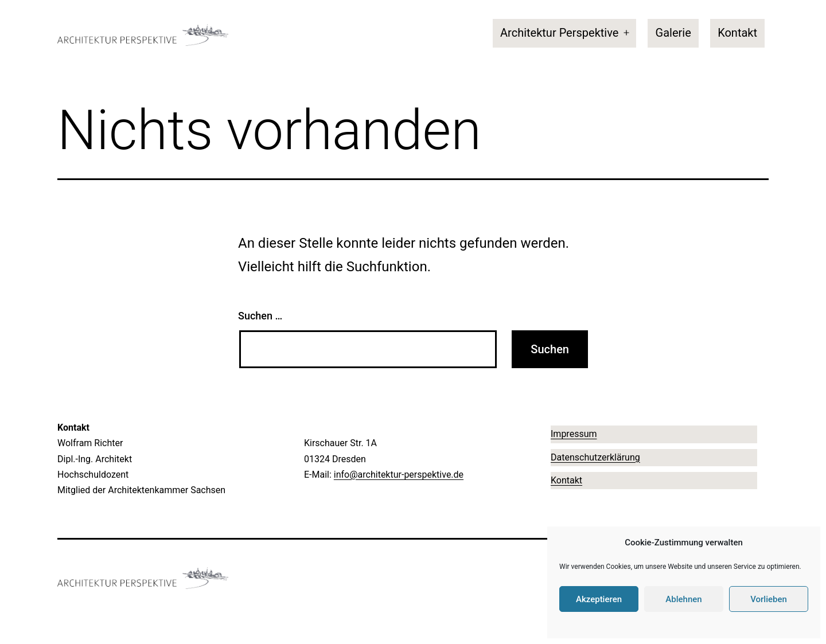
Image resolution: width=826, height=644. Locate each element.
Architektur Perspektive (559, 33)
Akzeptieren (599, 599)
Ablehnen (683, 599)
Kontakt (737, 33)
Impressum (574, 434)
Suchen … (260, 316)
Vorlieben (769, 599)
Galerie (673, 33)
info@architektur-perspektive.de (399, 475)
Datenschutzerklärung (595, 457)
